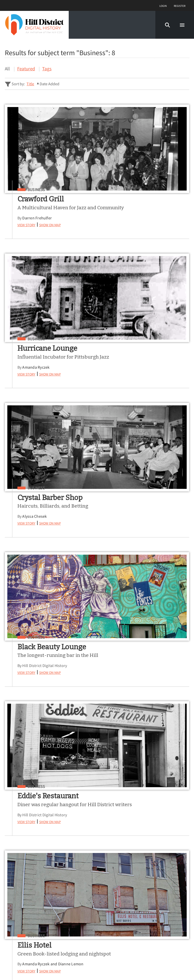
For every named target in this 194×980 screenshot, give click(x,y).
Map (10, 879)
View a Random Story (29, 930)
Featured (26, 69)
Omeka (32, 964)
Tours (11, 870)
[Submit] (182, 790)
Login (163, 5)
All (7, 69)
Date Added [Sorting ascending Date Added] (50, 84)
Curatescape (52, 964)
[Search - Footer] (97, 790)
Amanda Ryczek (130, 224)
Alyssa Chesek (37, 373)
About (12, 888)
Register (180, 5)
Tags (47, 69)
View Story (28, 231)
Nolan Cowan (128, 699)
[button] (167, 25)
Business (38, 190)
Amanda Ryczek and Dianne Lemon (147, 535)
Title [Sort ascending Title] (30, 84)
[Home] (34, 25)
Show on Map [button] (52, 231)
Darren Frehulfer (39, 224)
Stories (13, 862)
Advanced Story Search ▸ (27, 803)
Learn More (18, 896)
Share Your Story (24, 904)
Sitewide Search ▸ (20, 810)
